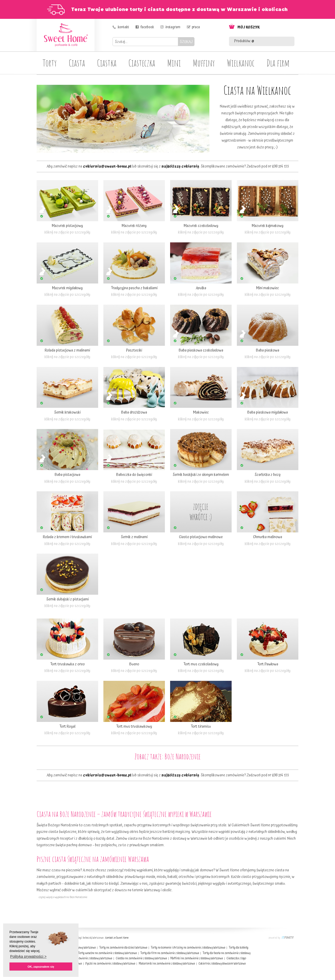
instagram (173, 27)
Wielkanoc (241, 63)
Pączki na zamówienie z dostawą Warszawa (110, 964)
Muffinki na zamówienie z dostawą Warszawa (197, 958)
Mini (174, 63)
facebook (147, 27)
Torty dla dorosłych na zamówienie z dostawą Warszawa (80, 958)
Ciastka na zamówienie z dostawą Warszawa (141, 958)
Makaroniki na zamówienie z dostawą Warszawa (167, 964)
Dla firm (278, 63)
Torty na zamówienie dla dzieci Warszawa (123, 948)
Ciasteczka (142, 63)
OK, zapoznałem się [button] (41, 967)
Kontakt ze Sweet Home (117, 938)
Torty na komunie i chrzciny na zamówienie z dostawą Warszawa (188, 948)
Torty (50, 63)
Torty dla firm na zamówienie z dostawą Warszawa (170, 953)
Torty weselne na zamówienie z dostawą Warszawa (107, 953)
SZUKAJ (186, 42)
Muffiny (204, 63)
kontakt (123, 27)
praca (196, 27)
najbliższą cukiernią (180, 166)
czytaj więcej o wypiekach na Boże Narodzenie (62, 897)
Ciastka (107, 63)
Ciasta (77, 63)
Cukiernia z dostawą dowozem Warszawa (222, 964)
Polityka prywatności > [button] (28, 956)
